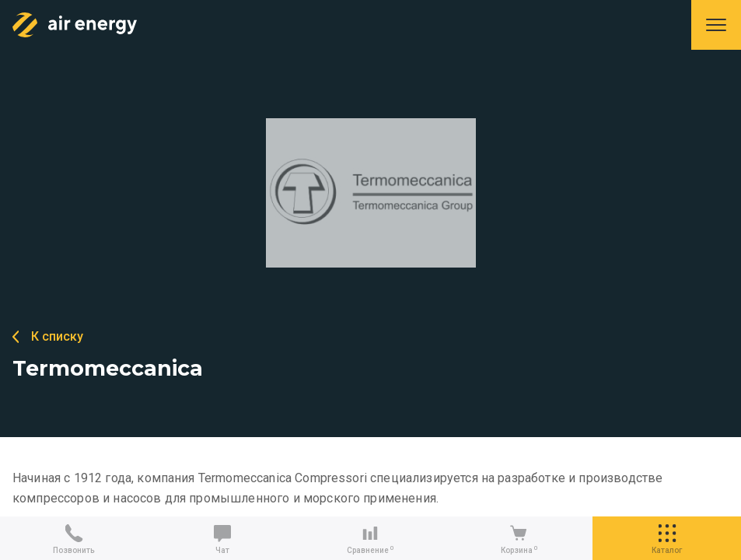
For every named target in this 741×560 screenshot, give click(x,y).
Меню (716, 25)
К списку (57, 336)
